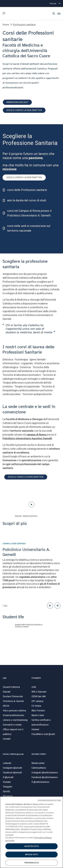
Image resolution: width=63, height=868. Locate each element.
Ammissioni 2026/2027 (17, 102)
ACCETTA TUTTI (31, 846)
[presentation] (31, 538)
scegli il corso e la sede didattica (24, 110)
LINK (5, 678)
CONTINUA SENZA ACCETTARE (49, 800)
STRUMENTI (36, 678)
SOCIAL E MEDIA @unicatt (13, 754)
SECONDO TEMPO (39, 754)
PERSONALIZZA (31, 863)
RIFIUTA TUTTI (31, 855)
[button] (54, 14)
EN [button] (59, 14)
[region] (31, 832)
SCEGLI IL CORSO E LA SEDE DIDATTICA (24, 177)
